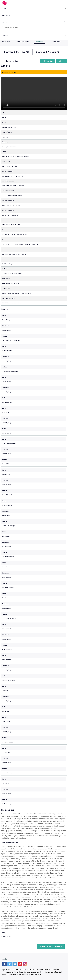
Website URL (6, 937)
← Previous (46, 61)
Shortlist (40, 42)
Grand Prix (6, 42)
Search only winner (11, 28)
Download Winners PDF (48, 52)
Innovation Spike (23, 42)
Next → (61, 61)
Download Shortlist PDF (17, 52)
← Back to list (11, 61)
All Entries (57, 42)
